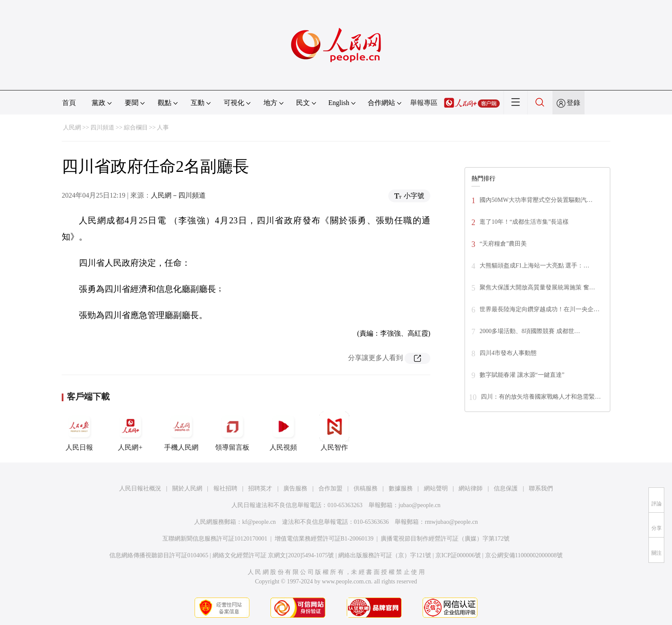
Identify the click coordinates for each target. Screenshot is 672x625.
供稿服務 (366, 488)
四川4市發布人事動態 (508, 353)
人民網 (72, 128)
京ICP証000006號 (458, 555)
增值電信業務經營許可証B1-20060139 (324, 539)
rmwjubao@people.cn (451, 522)
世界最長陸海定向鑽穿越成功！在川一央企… (540, 309)
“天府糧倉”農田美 (503, 244)
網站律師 (471, 488)
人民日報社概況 (140, 488)
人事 (163, 128)
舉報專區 (424, 103)
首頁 (69, 103)
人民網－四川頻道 (178, 195)
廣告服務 (295, 488)
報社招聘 (225, 488)
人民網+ (130, 431)
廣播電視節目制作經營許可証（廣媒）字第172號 (445, 539)
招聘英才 (260, 488)
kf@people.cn (259, 522)
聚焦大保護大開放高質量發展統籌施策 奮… (537, 287)
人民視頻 (283, 431)
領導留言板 (232, 431)
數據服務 (401, 488)
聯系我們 (541, 488)
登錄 (573, 103)
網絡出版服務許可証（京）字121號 (385, 555)
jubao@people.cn (420, 505)
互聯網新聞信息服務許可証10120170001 (215, 539)
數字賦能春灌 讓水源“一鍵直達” (522, 375)
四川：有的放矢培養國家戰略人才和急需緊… (541, 397)
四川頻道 (102, 128)
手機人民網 (181, 431)
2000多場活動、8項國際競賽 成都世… (530, 331)
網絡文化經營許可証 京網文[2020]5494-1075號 (273, 555)
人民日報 (79, 431)
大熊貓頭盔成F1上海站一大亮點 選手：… (534, 266)
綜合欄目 (136, 128)
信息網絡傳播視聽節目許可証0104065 (159, 555)
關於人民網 (187, 488)
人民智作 (334, 431)
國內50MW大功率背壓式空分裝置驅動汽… (536, 200)
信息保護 (506, 488)
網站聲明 (436, 488)
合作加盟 (330, 488)
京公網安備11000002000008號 (524, 555)
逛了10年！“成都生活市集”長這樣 (524, 222)
